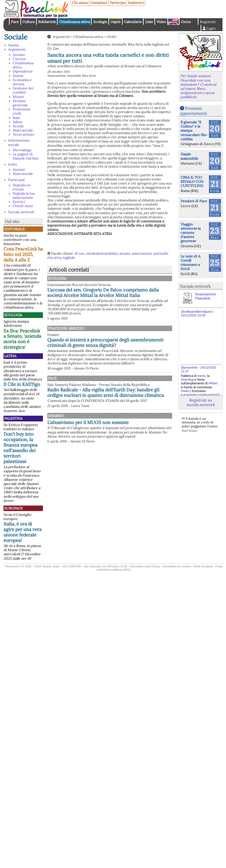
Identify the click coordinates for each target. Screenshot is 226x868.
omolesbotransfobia (102, 253)
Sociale (16, 37)
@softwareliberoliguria (197, 312)
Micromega (22, 150)
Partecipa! (16, 180)
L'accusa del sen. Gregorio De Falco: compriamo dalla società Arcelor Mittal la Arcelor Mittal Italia (130, 295)
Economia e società (22, 82)
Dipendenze (23, 71)
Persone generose (20, 103)
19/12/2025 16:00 (193, 315)
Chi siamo (80, 3)
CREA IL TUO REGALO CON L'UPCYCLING (192, 181)
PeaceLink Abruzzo (111, 334)
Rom (16, 118)
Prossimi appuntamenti (193, 111)
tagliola (69, 257)
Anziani (19, 55)
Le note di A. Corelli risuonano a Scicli (191, 263)
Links (12, 164)
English (173, 21)
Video (161, 22)
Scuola (18, 126)
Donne (18, 76)
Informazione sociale (19, 142)
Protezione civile (22, 111)
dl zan (79, 253)
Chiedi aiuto (23, 206)
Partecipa (118, 3)
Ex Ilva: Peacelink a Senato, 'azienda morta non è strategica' (22, 339)
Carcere (19, 59)
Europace (13, 508)
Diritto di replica (203, 566)
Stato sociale (23, 130)
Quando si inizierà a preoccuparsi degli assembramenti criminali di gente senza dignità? (105, 351)
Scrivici (19, 202)
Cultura (28, 22)
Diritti (111, 37)
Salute (18, 122)
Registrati (208, 22)
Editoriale (14, 229)
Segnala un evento (22, 187)
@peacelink (189, 367)
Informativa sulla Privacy (145, 566)
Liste (149, 22)
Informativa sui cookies (177, 566)
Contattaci (99, 3)
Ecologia (100, 22)
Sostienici (136, 3)
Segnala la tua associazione (24, 195)
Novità (13, 45)
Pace (15, 22)
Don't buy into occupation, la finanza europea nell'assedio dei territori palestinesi (20, 448)
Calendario (133, 22)
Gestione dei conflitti (23, 90)
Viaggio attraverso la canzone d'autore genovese (191, 233)
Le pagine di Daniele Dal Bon (26, 156)
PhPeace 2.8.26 (117, 566)
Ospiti (115, 22)
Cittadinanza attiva (74, 22)
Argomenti (17, 49)
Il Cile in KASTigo (22, 384)
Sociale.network (21, 212)
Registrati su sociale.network (201, 402)
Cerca (186, 22)
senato (125, 253)
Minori (18, 97)
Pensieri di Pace (194, 201)
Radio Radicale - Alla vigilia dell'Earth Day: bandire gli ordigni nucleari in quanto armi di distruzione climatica (109, 410)
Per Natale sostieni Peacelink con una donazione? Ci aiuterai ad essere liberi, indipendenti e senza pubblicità (198, 86)
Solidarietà (47, 22)
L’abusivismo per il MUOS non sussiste (124, 446)
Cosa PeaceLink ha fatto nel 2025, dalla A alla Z (23, 254)
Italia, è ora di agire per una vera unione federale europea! (23, 532)
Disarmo (101, 436)
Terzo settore (24, 134)
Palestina (13, 418)
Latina (10, 356)
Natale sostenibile (189, 156)
